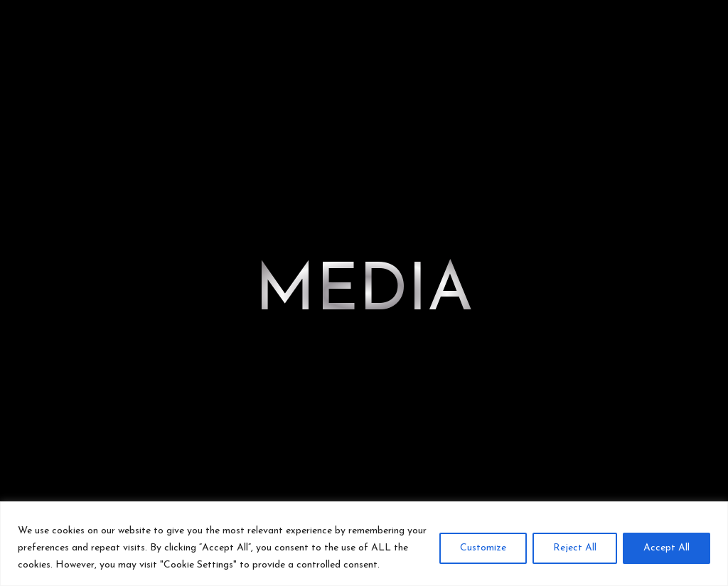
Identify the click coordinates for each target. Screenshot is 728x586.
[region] (364, 544)
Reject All (575, 548)
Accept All (667, 548)
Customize (483, 548)
